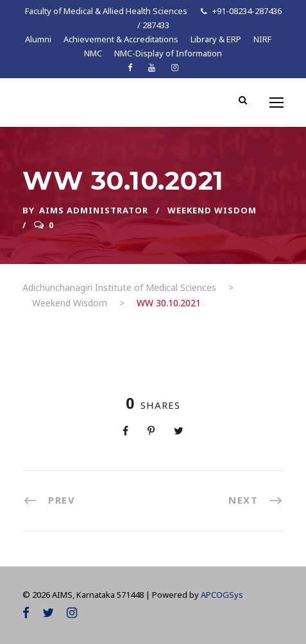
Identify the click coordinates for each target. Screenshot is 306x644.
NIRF (262, 39)
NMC (93, 53)
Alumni (38, 39)
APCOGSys (222, 595)
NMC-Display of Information (168, 53)
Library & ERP (216, 39)
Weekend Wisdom (212, 210)
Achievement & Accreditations (121, 39)
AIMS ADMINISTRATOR (94, 210)
